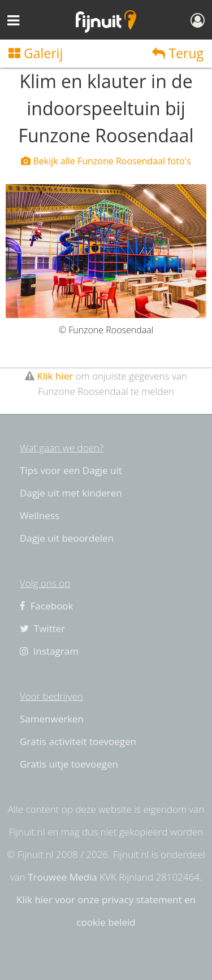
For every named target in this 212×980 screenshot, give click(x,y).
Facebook (47, 606)
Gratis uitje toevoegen (69, 764)
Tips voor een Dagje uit (71, 470)
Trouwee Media (62, 877)
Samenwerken (52, 719)
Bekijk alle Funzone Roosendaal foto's (106, 161)
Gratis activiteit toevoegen (78, 741)
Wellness (40, 515)
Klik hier (55, 376)
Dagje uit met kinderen (71, 493)
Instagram (49, 651)
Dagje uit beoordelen (67, 538)
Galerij (36, 53)
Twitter (42, 628)
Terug (178, 53)
